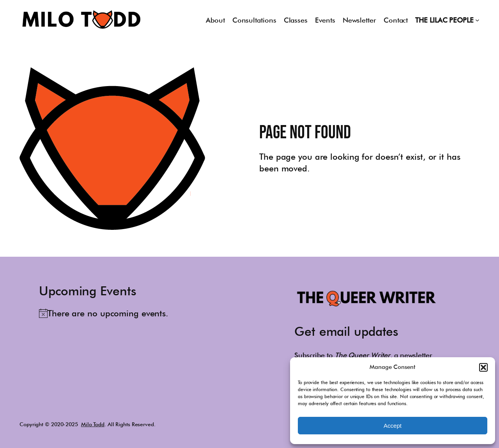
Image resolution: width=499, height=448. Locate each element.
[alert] (104, 313)
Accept (393, 426)
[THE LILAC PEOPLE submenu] (477, 20)
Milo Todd (93, 424)
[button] (483, 367)
